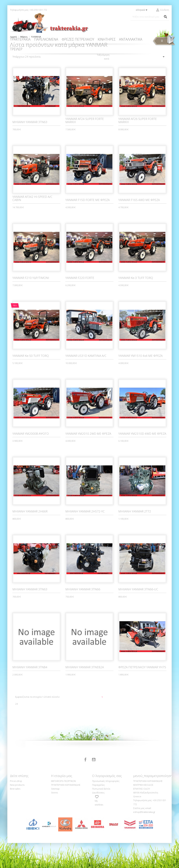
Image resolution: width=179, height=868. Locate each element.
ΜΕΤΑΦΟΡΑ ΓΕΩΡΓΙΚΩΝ (63, 806)
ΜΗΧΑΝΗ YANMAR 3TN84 (30, 692)
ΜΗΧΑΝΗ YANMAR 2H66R (30, 536)
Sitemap (55, 814)
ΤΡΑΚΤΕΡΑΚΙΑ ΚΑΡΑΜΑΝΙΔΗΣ (66, 810)
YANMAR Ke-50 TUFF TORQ (31, 381)
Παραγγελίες (99, 810)
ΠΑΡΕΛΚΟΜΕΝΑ (46, 39)
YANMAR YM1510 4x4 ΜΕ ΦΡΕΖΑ (140, 381)
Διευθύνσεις (98, 818)
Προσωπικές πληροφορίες (106, 806)
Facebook (85, 785)
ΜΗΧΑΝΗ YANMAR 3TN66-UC (138, 614)
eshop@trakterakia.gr (144, 837)
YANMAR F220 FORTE (80, 303)
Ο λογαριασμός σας (107, 801)
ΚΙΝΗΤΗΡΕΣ (107, 39)
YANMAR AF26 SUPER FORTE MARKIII (138, 145)
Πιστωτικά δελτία (101, 814)
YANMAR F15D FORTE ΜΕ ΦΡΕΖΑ (87, 225)
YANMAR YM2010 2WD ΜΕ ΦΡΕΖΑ (88, 459)
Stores (54, 818)
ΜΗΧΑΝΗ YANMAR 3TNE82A (85, 692)
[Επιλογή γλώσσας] (142, 10)
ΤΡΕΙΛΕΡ (16, 49)
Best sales (15, 814)
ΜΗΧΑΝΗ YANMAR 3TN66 (83, 614)
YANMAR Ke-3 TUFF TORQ (136, 303)
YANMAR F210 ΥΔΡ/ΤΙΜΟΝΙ (31, 303)
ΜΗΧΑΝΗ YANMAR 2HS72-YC (85, 536)
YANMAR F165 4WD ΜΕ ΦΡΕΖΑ (139, 225)
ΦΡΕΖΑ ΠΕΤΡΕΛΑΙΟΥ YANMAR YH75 (142, 692)
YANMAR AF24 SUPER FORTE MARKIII (85, 145)
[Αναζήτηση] (150, 17)
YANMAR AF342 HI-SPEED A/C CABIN (32, 223)
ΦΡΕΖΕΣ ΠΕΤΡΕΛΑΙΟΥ (78, 39)
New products (17, 810)
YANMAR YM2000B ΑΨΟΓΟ (31, 459)
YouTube (94, 785)
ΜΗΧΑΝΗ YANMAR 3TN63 (30, 614)
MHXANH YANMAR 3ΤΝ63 (30, 147)
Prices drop (16, 806)
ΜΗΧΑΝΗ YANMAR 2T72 (135, 536)
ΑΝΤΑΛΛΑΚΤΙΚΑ (131, 39)
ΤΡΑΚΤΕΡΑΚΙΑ (20, 39)
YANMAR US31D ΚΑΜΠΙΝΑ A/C (86, 381)
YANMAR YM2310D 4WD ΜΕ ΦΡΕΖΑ (142, 459)
